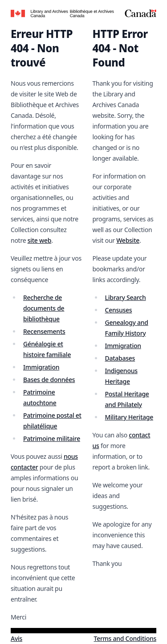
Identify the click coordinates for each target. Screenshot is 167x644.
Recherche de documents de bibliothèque (44, 308)
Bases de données (49, 380)
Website (128, 240)
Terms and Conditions (125, 638)
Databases (120, 358)
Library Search (126, 297)
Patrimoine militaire (52, 438)
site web (40, 240)
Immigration (41, 367)
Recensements (44, 331)
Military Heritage (129, 417)
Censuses (119, 310)
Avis (16, 638)
